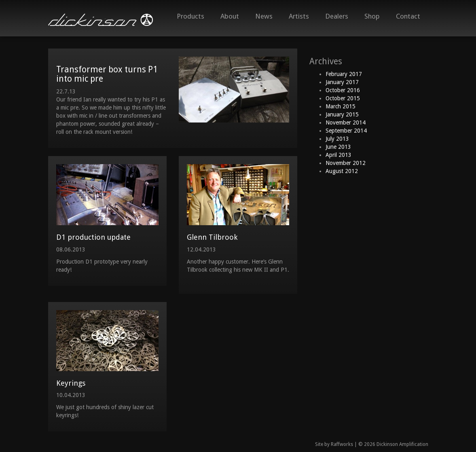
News (264, 16)
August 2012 (342, 171)
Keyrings (71, 383)
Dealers (337, 16)
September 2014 (346, 131)
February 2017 (344, 74)
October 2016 (343, 90)
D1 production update (93, 237)
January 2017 (342, 82)
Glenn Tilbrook (212, 237)
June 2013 (338, 147)
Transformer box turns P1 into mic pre (107, 74)
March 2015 (341, 106)
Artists (299, 16)
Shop (372, 16)
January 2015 (342, 114)
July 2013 (337, 139)
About (230, 16)
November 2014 (346, 123)
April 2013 (338, 155)
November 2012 (346, 163)
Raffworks (342, 444)
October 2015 (343, 98)
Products (190, 16)
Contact (408, 16)
